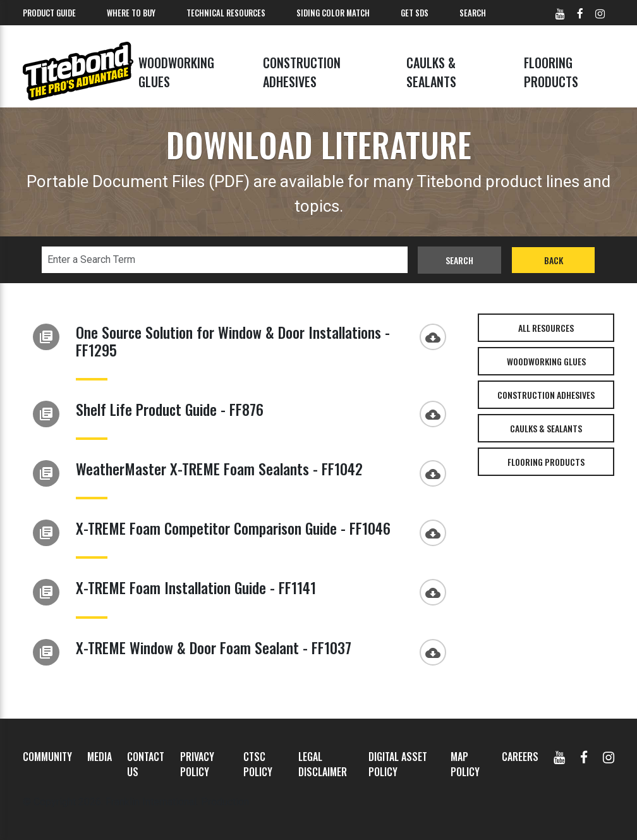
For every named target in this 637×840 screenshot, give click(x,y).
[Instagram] (609, 757)
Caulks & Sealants (431, 72)
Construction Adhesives (302, 72)
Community (47, 757)
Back (554, 260)
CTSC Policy (258, 764)
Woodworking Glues (176, 72)
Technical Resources (226, 13)
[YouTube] (559, 757)
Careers (520, 757)
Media (100, 757)
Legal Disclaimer (323, 764)
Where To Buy (131, 13)
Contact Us (146, 764)
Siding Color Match (333, 13)
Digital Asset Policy (398, 764)
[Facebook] (584, 757)
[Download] (436, 336)
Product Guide (49, 13)
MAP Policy (465, 764)
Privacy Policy (197, 764)
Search (473, 13)
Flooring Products (551, 72)
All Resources (546, 328)
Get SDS (415, 13)
